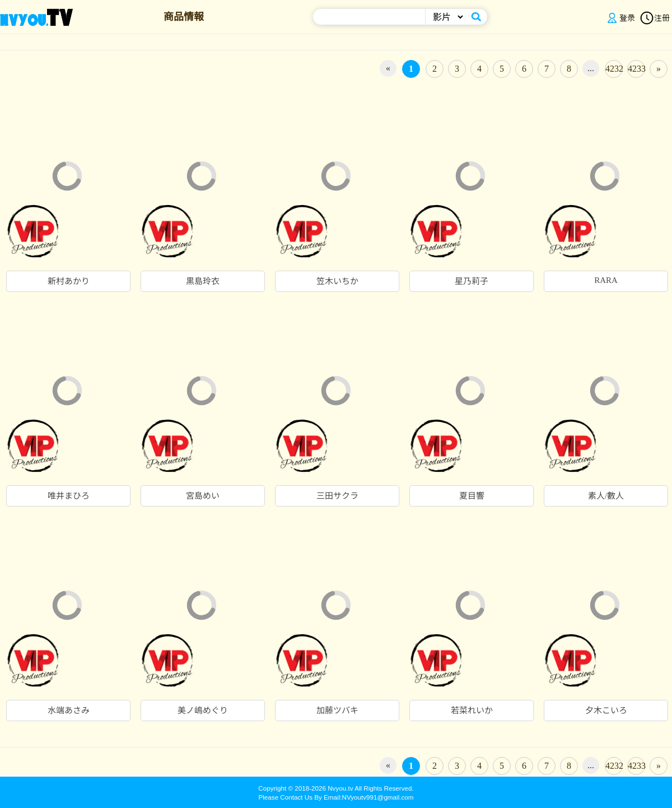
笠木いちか (337, 281)
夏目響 (472, 496)
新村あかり (69, 281)
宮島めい (203, 496)
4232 (614, 69)
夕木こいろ (606, 711)
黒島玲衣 (203, 281)
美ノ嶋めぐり (203, 711)
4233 (636, 69)
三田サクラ (337, 496)
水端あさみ (69, 711)
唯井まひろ (69, 496)
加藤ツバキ (337, 711)
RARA (606, 280)
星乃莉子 (472, 281)
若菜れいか (472, 711)
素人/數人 (606, 496)
